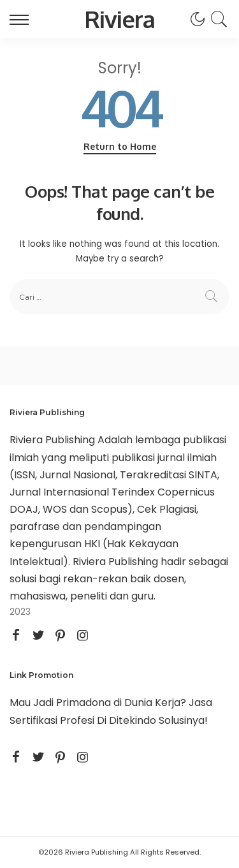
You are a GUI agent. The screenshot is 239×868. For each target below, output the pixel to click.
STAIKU (27, 738)
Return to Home (120, 146)
